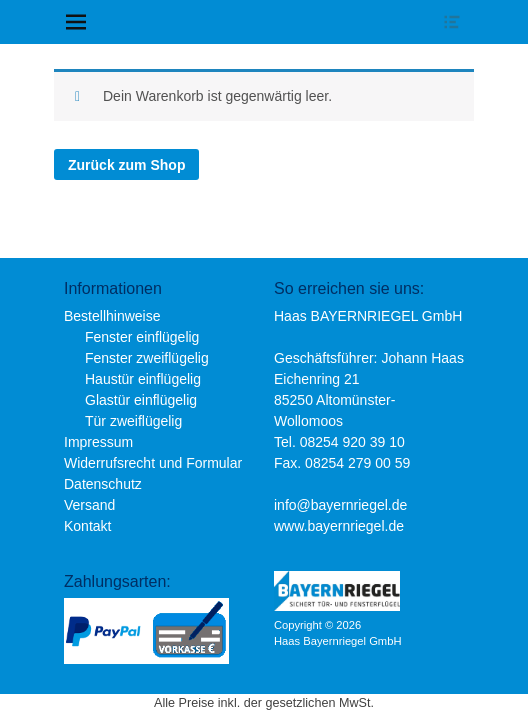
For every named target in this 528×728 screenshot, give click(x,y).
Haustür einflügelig (143, 379)
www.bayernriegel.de (339, 526)
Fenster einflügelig (142, 337)
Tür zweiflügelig (133, 421)
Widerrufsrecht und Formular (153, 463)
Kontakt (87, 526)
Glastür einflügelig (141, 400)
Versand (89, 505)
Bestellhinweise (112, 316)
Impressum (98, 442)
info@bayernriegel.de (340, 505)
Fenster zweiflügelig (147, 358)
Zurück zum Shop (126, 165)
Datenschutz (103, 484)
